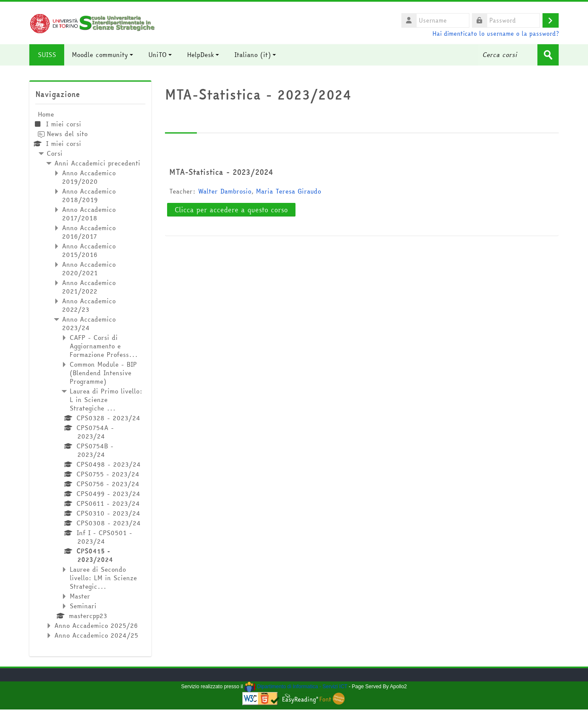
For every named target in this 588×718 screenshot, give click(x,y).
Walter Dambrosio (225, 191)
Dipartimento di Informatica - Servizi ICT (296, 687)
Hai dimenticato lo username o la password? (496, 34)
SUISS (47, 55)
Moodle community (103, 55)
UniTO (160, 55)
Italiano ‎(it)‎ (256, 55)
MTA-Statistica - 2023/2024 (221, 172)
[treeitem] (90, 375)
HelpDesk (203, 55)
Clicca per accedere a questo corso (231, 210)
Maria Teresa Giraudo (288, 191)
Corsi (55, 153)
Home (46, 114)
